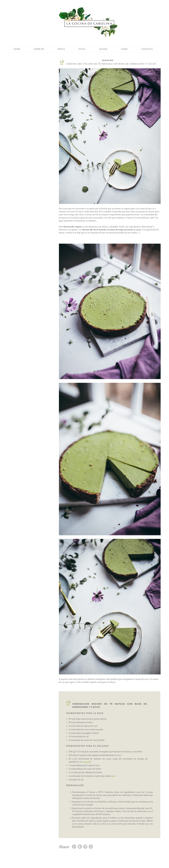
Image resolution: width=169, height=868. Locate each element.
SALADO (103, 49)
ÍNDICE (61, 49)
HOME (17, 49)
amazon (86, 762)
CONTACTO (147, 49)
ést (113, 776)
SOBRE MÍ (39, 49)
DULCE (82, 49)
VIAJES (124, 49)
